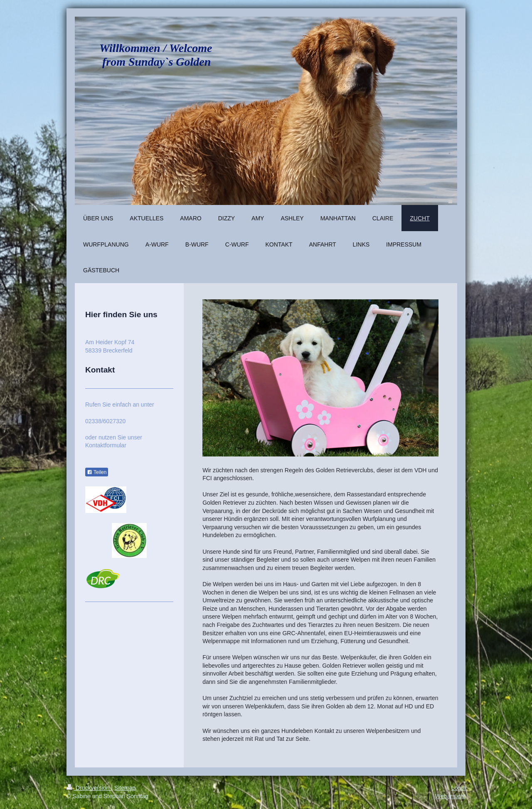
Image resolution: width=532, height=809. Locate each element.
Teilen (97, 472)
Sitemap (125, 788)
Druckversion (89, 788)
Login (458, 788)
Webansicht (450, 796)
